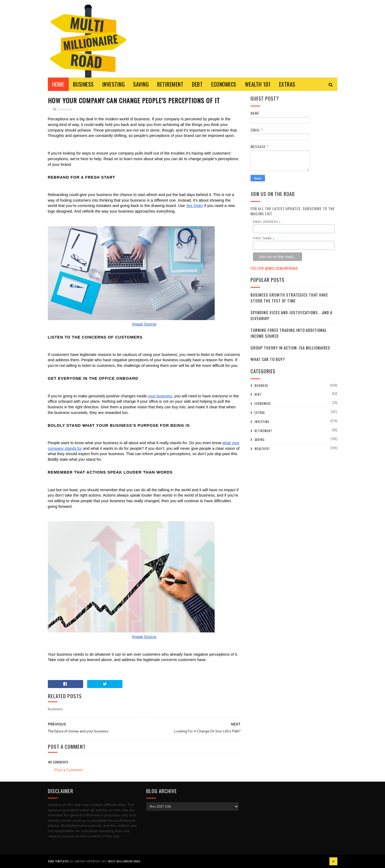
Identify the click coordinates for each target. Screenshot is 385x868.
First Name (264, 239)
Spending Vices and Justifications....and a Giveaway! (291, 315)
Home (58, 84)
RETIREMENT (170, 84)
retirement (263, 431)
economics (263, 404)
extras (260, 413)
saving (260, 440)
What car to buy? (268, 359)
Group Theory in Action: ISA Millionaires (290, 348)
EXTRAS (287, 84)
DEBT (197, 84)
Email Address (267, 222)
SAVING (141, 84)
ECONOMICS (224, 84)
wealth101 (262, 449)
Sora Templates (58, 861)
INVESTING (114, 84)
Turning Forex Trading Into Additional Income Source (289, 333)
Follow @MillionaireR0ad (274, 268)
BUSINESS (83, 84)
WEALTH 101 (258, 84)
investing (262, 422)
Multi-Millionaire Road (124, 861)
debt (258, 394)
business (65, 109)
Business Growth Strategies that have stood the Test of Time (289, 298)
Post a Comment (68, 770)
